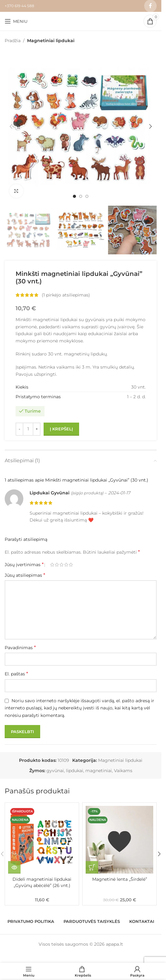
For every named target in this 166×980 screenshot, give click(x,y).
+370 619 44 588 (19, 6)
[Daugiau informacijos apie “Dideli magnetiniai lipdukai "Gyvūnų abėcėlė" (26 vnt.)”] (14, 867)
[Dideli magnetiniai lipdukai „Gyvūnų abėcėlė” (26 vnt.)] (42, 840)
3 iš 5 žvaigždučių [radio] (62, 565)
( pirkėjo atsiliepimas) (66, 295)
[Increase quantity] (37, 429)
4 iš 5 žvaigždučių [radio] (66, 565)
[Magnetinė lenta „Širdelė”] (119, 840)
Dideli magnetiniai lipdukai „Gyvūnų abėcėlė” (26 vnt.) (42, 882)
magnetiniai (99, 771)
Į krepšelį (61, 429)
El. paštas (16, 674)
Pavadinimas (20, 647)
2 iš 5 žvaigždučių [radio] (57, 565)
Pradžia (13, 41)
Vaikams (123, 771)
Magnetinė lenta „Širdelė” (120, 879)
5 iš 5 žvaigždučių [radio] (71, 565)
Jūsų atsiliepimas (25, 575)
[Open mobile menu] (16, 21)
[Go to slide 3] (87, 196)
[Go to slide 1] (74, 196)
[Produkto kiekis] (28, 429)
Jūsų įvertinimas (24, 565)
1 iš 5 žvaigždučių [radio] (52, 565)
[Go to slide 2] (81, 196)
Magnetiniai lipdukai (51, 41)
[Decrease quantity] (19, 429)
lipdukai (75, 771)
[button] (11, 126)
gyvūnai (55, 771)
